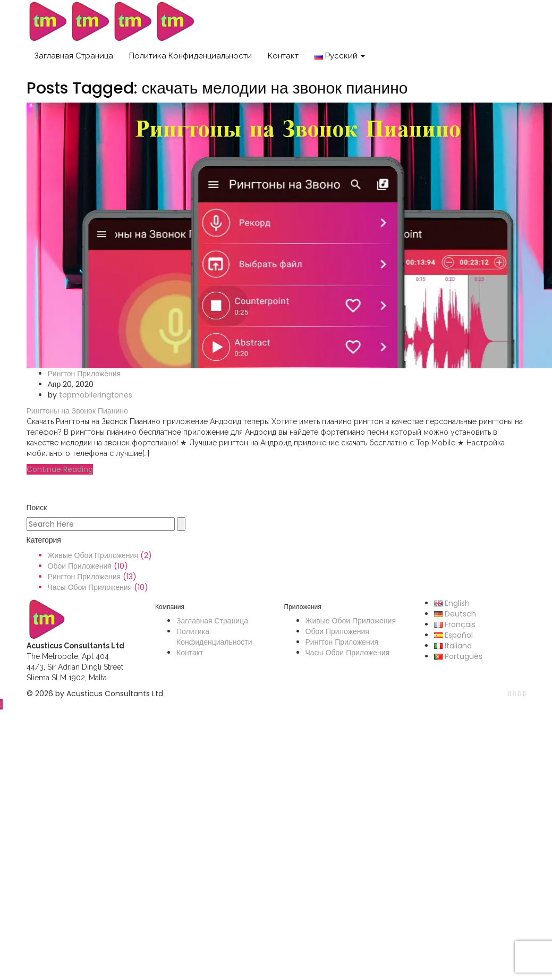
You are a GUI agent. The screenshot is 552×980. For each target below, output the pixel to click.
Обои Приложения (80, 566)
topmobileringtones (96, 395)
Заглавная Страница (74, 56)
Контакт (283, 56)
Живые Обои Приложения (93, 555)
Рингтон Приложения (84, 374)
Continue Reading (60, 469)
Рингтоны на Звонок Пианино (77, 411)
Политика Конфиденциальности (190, 56)
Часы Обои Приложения (90, 587)
